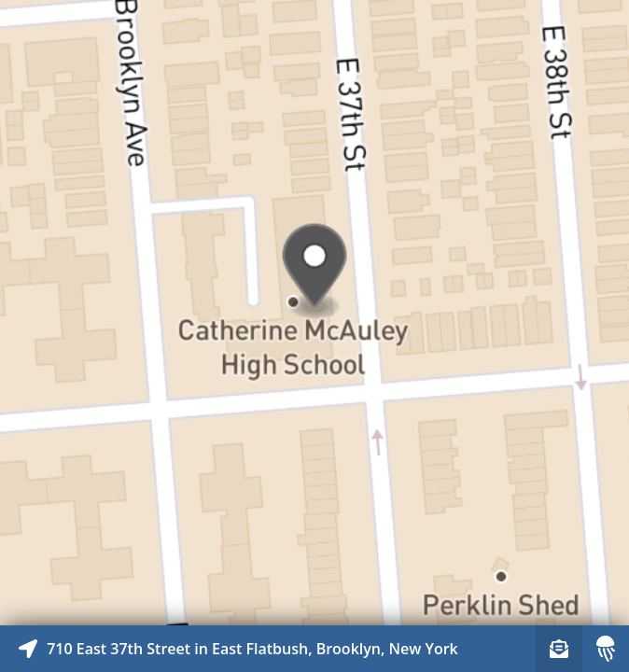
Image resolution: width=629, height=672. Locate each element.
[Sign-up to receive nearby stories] (559, 649)
